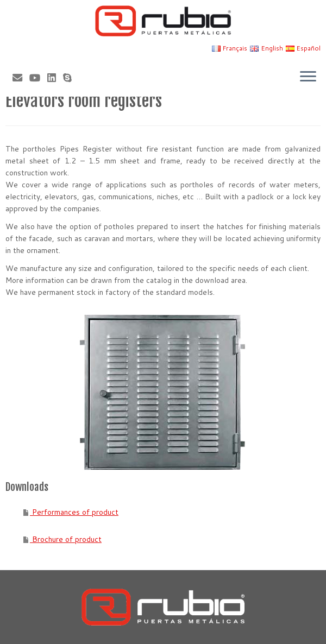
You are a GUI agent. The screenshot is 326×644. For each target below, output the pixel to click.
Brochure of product (66, 539)
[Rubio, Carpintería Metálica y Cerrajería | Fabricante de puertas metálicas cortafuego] (163, 21)
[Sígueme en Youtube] (38, 78)
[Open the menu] (308, 77)
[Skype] (71, 78)
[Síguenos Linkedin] (55, 78)
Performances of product (74, 512)
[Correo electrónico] (21, 78)
